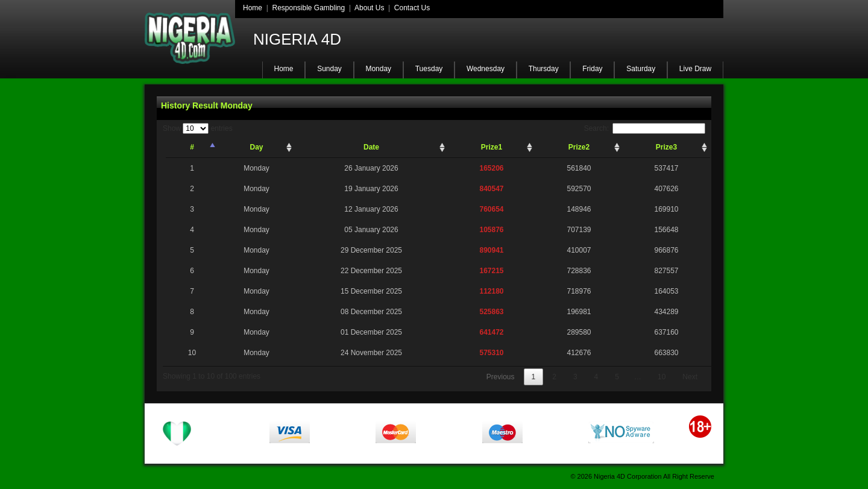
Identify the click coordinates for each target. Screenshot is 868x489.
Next (690, 377)
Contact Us (412, 8)
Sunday (329, 69)
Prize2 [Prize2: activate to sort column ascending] (579, 147)
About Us (369, 8)
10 (662, 377)
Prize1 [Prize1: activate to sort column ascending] (492, 147)
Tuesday (429, 69)
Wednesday (486, 69)
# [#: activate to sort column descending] (192, 147)
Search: (645, 128)
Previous (501, 377)
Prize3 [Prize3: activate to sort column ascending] (666, 147)
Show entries (198, 128)
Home (253, 8)
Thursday (544, 69)
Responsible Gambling (308, 8)
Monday (378, 69)
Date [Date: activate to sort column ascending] (371, 147)
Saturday (641, 69)
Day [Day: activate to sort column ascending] (256, 147)
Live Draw (695, 69)
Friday (592, 69)
